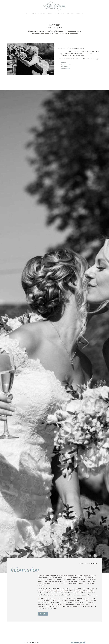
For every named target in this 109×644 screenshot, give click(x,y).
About (50, 13)
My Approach (59, 13)
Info (67, 13)
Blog (73, 13)
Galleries (35, 13)
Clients (43, 13)
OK (83, 642)
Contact (80, 13)
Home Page (66, 68)
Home (28, 13)
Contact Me (66, 64)
